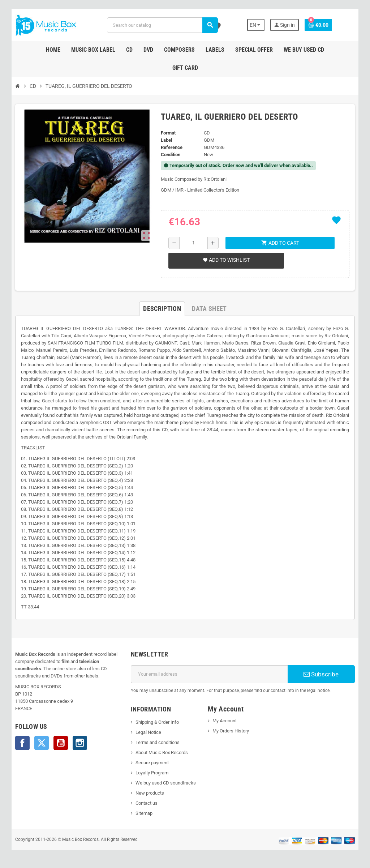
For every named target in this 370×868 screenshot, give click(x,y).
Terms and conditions (158, 742)
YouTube (61, 743)
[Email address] (209, 674)
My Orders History (231, 731)
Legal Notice (148, 732)
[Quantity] (193, 243)
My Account (225, 721)
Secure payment (152, 763)
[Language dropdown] (256, 25)
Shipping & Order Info (157, 722)
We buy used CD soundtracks (166, 783)
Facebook (22, 743)
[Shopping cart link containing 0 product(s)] (318, 25)
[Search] (162, 25)
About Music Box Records (162, 752)
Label (166, 140)
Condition (171, 155)
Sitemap (144, 813)
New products (150, 793)
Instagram (80, 743)
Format (168, 133)
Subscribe (321, 674)
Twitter (42, 743)
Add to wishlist (226, 260)
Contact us (147, 803)
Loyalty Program (152, 773)
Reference (172, 147)
